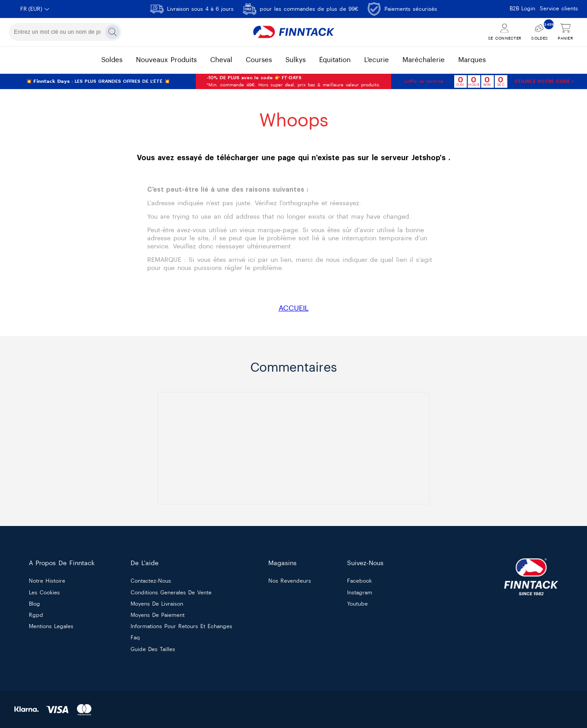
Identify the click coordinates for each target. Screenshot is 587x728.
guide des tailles (153, 649)
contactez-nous (151, 581)
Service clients (559, 9)
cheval (221, 60)
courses (259, 60)
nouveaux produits (166, 60)
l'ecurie (377, 60)
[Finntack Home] (293, 32)
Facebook (359, 581)
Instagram (360, 593)
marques (472, 60)
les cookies (44, 593)
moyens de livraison (157, 604)
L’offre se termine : (426, 81)
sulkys (296, 60)
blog (34, 604)
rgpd (36, 615)
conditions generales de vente (171, 593)
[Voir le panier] (565, 32)
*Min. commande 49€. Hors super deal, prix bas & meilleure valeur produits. (293, 81)
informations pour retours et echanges (181, 627)
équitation (335, 60)
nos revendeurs (290, 581)
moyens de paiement (158, 615)
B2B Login (522, 9)
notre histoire (47, 581)
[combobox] (65, 32)
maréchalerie (424, 60)
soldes (112, 60)
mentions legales (51, 627)
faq (135, 638)
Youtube (357, 604)
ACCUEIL (294, 308)
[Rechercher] (113, 32)
